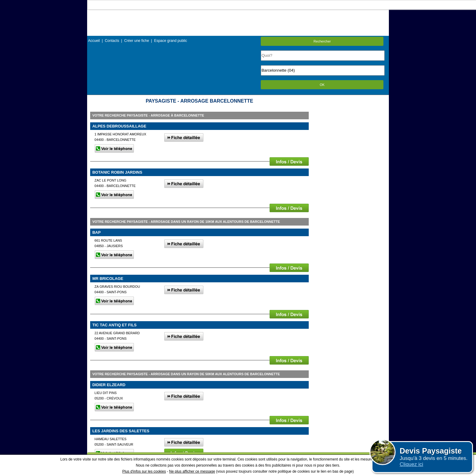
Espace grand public (170, 41)
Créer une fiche (137, 41)
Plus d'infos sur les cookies (144, 471)
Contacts (112, 41)
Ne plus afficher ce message (192, 471)
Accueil (94, 41)
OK (322, 85)
